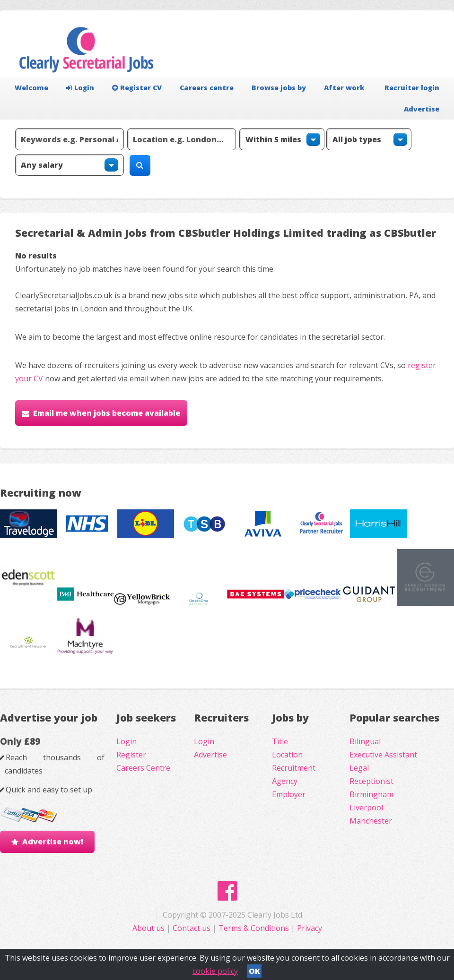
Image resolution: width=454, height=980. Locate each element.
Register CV (137, 88)
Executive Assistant (383, 755)
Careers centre (207, 88)
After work (344, 88)
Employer (289, 794)
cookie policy (215, 971)
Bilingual (365, 741)
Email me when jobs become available (107, 413)
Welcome (31, 88)
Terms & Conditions (254, 928)
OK (254, 971)
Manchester (371, 821)
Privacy (310, 928)
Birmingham (371, 794)
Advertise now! (53, 842)
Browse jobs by (279, 88)
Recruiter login (412, 88)
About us (149, 928)
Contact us (192, 928)
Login (80, 88)
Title (280, 741)
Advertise (422, 109)
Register (131, 755)
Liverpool (366, 808)
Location (287, 755)
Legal (359, 768)
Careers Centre (143, 768)
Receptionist (371, 781)
